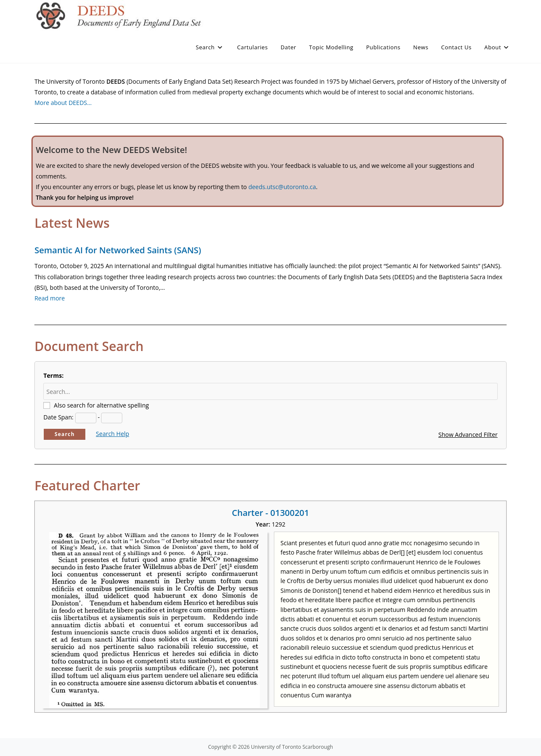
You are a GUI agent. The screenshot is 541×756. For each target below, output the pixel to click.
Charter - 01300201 (270, 513)
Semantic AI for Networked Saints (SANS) (118, 250)
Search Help (113, 434)
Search (65, 434)
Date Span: (58, 417)
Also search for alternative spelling (101, 405)
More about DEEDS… (63, 103)
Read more (49, 298)
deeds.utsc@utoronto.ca (282, 187)
